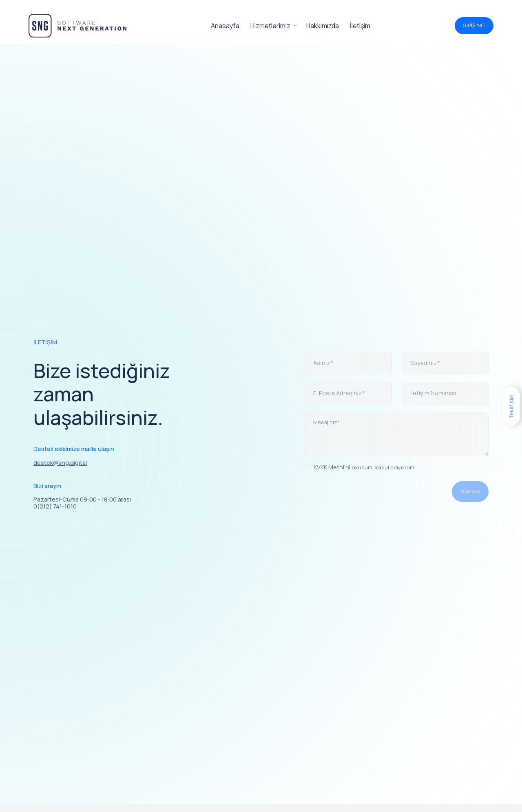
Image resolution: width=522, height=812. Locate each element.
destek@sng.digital (60, 463)
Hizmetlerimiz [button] (270, 26)
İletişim (360, 26)
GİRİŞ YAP (474, 25)
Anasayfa (225, 26)
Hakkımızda (323, 26)
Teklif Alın (511, 406)
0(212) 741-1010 (55, 506)
